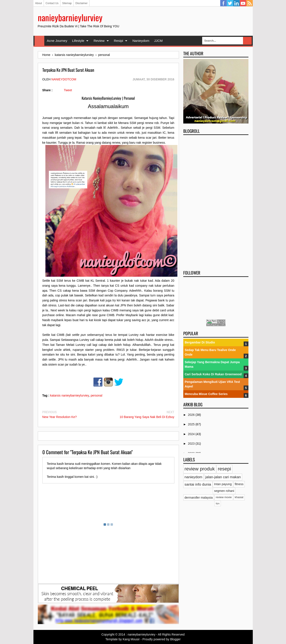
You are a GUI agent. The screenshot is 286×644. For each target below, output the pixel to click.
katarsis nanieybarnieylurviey (70, 395)
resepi (224, 469)
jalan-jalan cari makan (223, 477)
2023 (192, 444)
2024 (192, 434)
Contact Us (52, 3)
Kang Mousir (131, 639)
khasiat (239, 497)
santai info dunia (198, 484)
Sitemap (67, 3)
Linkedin (236, 3)
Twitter (230, 3)
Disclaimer (81, 3)
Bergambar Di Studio (200, 342)
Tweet (68, 90)
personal (96, 395)
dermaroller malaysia (199, 498)
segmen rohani (224, 491)
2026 (192, 415)
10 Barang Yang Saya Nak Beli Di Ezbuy (147, 417)
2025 (192, 424)
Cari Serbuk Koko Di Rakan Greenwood (213, 374)
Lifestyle (78, 41)
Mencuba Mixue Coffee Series (206, 394)
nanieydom (193, 477)
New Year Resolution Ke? (60, 417)
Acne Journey (57, 41)
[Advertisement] (216, 201)
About (39, 3)
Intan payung (223, 484)
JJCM (158, 41)
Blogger (175, 639)
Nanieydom (141, 41)
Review (99, 41)
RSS (250, 3)
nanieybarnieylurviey (70, 17)
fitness (239, 484)
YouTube (243, 3)
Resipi (118, 41)
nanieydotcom (64, 79)
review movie (224, 497)
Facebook (223, 3)
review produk (200, 469)
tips (217, 503)
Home (39, 41)
